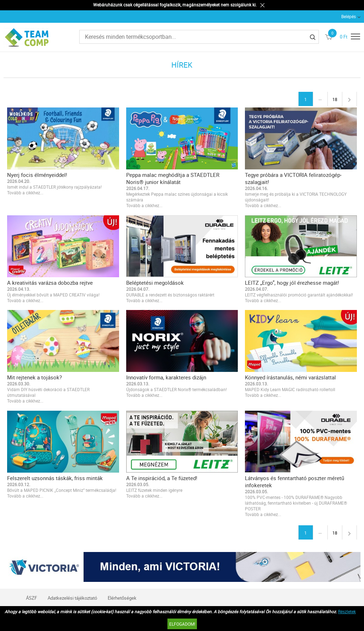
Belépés (349, 16)
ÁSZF (31, 598)
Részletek (347, 611)
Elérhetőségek (122, 598)
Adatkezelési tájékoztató (72, 598)
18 (335, 99)
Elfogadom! (182, 624)
